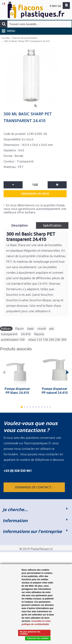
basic (31, 328)
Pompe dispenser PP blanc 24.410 (17, 391)
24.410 (26, 334)
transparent (9, 334)
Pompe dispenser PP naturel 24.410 (55, 391)
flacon (19, 328)
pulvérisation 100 (13, 340)
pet (52, 328)
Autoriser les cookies (38, 638)
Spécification (52, 225)
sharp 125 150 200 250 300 (47, 340)
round (42, 328)
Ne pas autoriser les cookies (30, 633)
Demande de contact (34, 487)
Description (20, 225)
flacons (39, 334)
